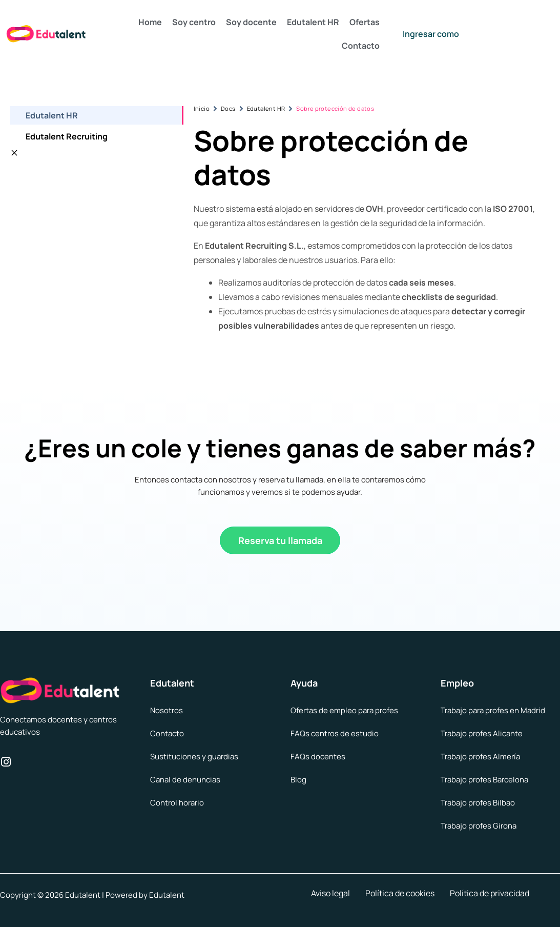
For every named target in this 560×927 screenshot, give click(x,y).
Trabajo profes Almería (480, 757)
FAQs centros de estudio (335, 733)
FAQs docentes (318, 757)
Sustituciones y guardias (194, 757)
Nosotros (167, 710)
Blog (298, 780)
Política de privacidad (490, 893)
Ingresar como (431, 34)
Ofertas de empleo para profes (344, 710)
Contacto (361, 46)
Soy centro (194, 22)
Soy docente (251, 22)
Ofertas (365, 22)
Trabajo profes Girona (479, 826)
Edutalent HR (313, 22)
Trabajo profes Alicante (482, 733)
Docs (228, 108)
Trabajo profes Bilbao (478, 803)
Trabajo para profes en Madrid (493, 710)
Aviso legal (330, 893)
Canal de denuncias (185, 780)
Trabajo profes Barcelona (484, 780)
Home (150, 22)
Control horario (177, 803)
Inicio (202, 108)
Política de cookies (400, 893)
